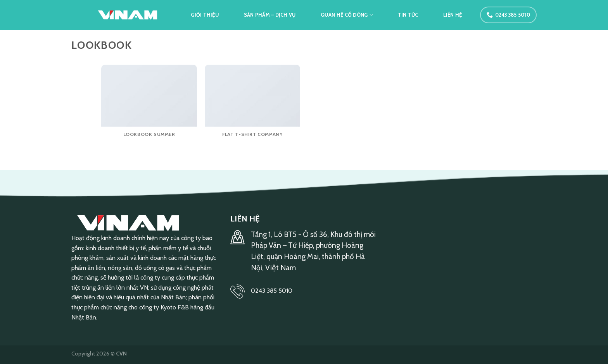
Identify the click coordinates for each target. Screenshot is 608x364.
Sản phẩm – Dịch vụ (270, 15)
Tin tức (408, 15)
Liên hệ (453, 15)
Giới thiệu (205, 15)
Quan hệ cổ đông (347, 15)
